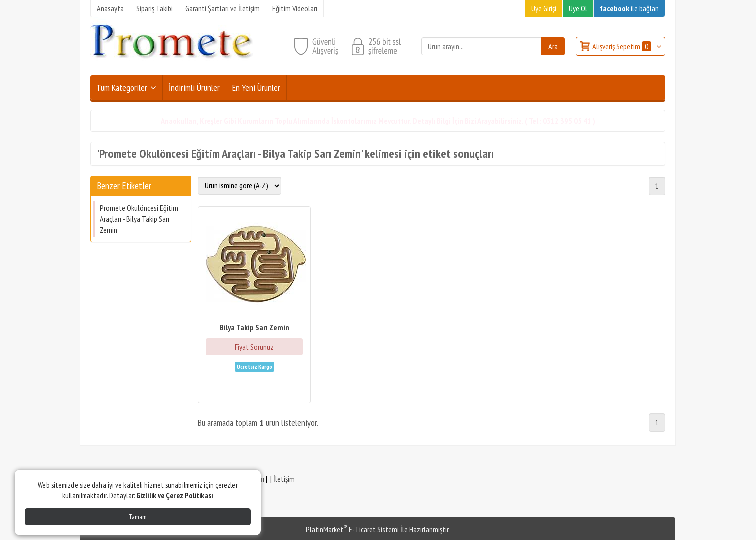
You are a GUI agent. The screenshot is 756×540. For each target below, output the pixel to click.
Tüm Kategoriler (122, 88)
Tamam (138, 517)
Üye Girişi (544, 8)
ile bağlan (629, 8)
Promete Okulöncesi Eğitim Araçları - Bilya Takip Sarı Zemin (139, 219)
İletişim (284, 479)
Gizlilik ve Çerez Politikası (175, 495)
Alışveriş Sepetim (623, 46)
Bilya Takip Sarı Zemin (255, 327)
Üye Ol (578, 8)
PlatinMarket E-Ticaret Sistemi (352, 529)
